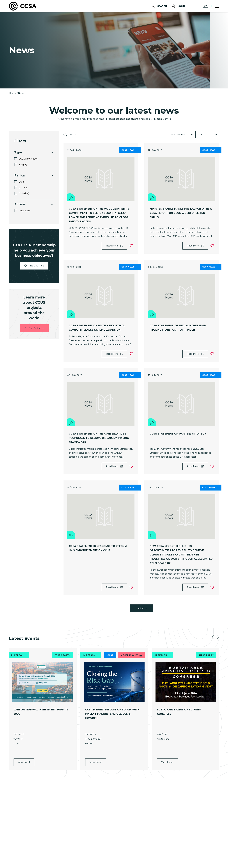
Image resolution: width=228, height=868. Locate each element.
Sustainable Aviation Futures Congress (179, 712)
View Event (24, 744)
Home (13, 93)
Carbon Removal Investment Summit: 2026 (41, 712)
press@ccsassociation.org (122, 119)
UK (206, 6)
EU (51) (22, 182)
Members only (131, 655)
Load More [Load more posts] (141, 608)
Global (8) (24, 193)
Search (159, 6)
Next (218, 637)
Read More (114, 246)
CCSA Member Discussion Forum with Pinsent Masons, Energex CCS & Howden (112, 714)
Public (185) (25, 211)
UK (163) (23, 188)
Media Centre (163, 119)
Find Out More (34, 266)
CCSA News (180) (28, 159)
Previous (213, 637)
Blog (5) (23, 165)
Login (179, 6)
